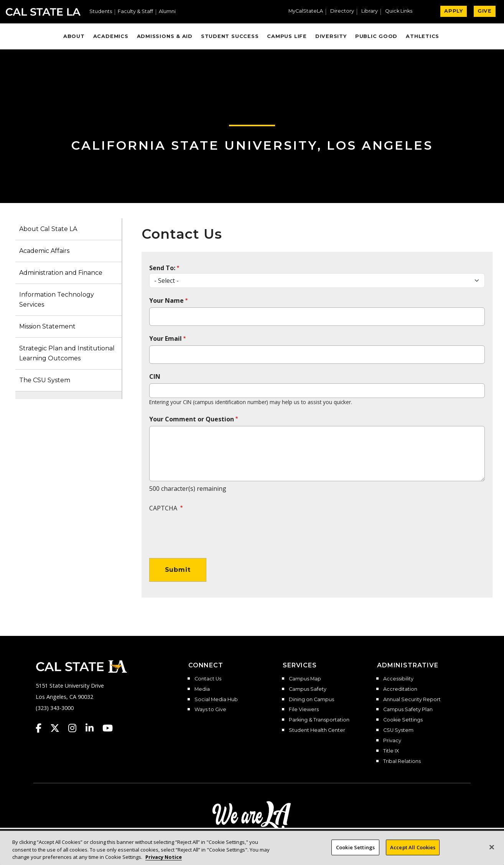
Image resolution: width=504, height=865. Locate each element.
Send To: (162, 268)
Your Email (166, 338)
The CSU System (45, 380)
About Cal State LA (48, 229)
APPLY (454, 11)
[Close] (492, 847)
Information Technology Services (57, 300)
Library (370, 11)
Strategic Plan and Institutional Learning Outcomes (67, 353)
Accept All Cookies (413, 847)
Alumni (167, 12)
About (74, 36)
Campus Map (305, 679)
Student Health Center (317, 730)
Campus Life (287, 36)
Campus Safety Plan (408, 710)
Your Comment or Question (192, 419)
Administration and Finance (61, 273)
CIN (155, 376)
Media (202, 689)
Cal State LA (43, 12)
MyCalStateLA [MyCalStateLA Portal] (306, 11)
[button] (402, 12)
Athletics (422, 36)
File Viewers (304, 710)
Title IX (391, 751)
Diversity (331, 36)
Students (101, 12)
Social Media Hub (216, 700)
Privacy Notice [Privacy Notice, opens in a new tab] (164, 857)
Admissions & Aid (165, 36)
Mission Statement (47, 326)
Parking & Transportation (319, 720)
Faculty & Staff (135, 12)
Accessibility (398, 679)
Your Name (166, 300)
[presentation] (208, 531)
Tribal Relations (402, 761)
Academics (111, 36)
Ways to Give (210, 710)
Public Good (376, 36)
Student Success (230, 36)
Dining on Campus (311, 700)
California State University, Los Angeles (252, 145)
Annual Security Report (412, 700)
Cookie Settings (403, 720)
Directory (342, 11)
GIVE (485, 11)
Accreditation (400, 689)
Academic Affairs (44, 251)
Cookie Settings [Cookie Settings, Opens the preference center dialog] (355, 847)
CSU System (398, 730)
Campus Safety (308, 689)
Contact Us (208, 679)
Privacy (392, 741)
